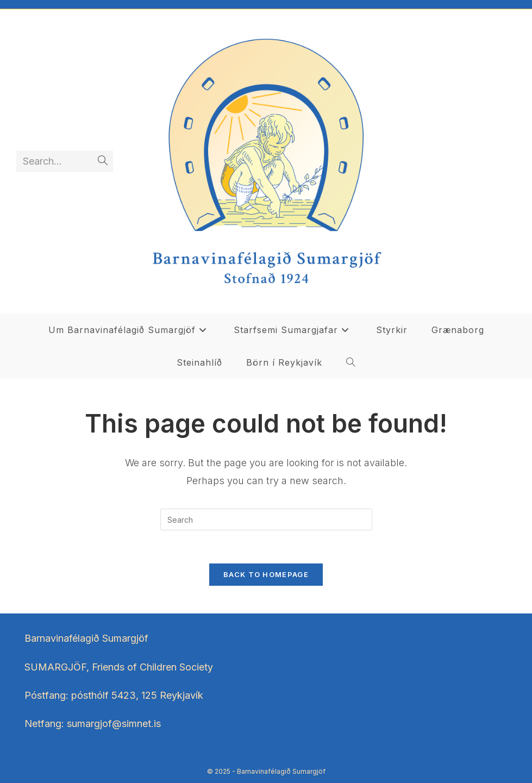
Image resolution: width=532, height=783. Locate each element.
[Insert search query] (266, 519)
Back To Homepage (266, 574)
